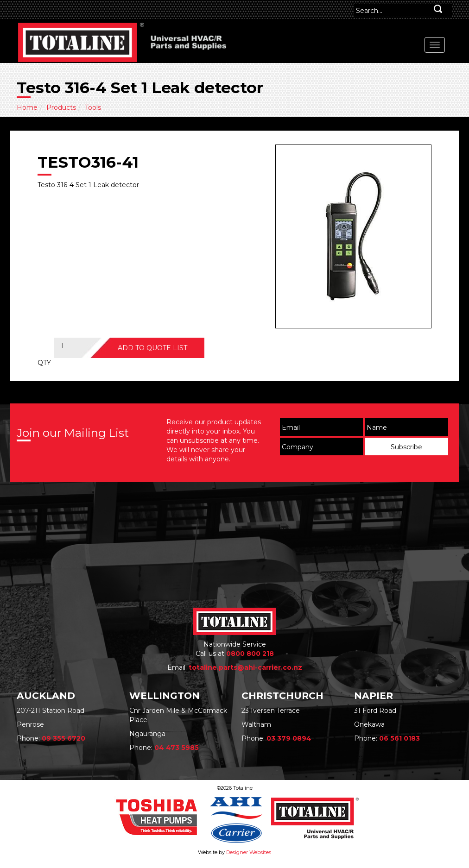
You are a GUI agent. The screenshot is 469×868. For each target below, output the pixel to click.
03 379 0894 (289, 738)
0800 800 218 (250, 654)
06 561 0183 (399, 738)
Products (61, 107)
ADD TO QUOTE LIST (152, 348)
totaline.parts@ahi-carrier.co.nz (245, 667)
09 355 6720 (63, 738)
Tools (93, 107)
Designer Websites (249, 852)
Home (27, 107)
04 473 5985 (177, 748)
